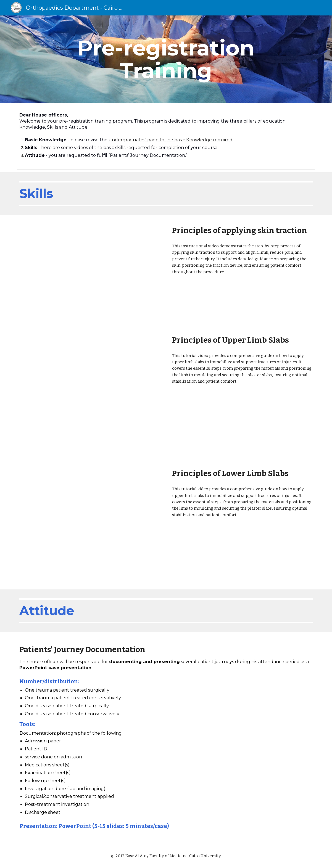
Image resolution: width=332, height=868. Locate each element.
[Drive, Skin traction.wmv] (90, 270)
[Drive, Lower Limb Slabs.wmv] (90, 521)
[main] (166, 59)
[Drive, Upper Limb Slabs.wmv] (90, 391)
